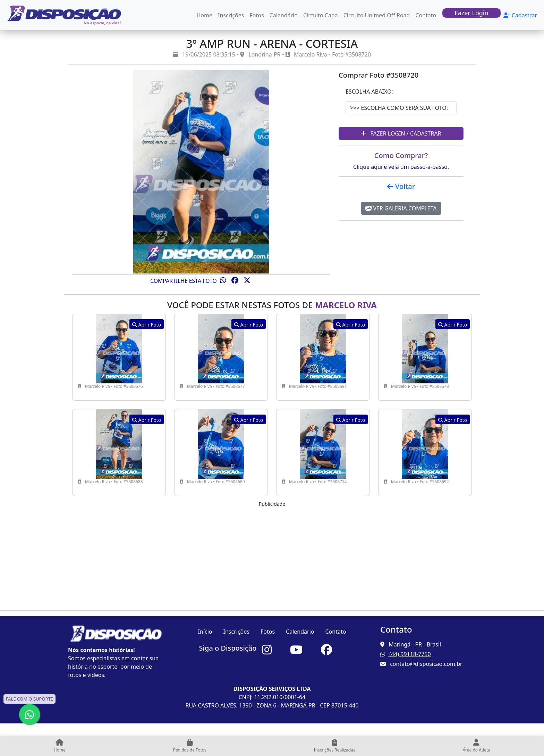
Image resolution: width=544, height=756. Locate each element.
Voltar (401, 186)
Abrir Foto (147, 325)
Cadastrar (520, 15)
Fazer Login (471, 13)
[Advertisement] (272, 556)
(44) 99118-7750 (406, 654)
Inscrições (231, 15)
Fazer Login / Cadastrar (401, 133)
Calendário (284, 15)
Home (205, 15)
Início (205, 632)
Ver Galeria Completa (401, 208)
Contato (426, 15)
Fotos (257, 15)
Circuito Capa (321, 15)
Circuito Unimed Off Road (377, 15)
